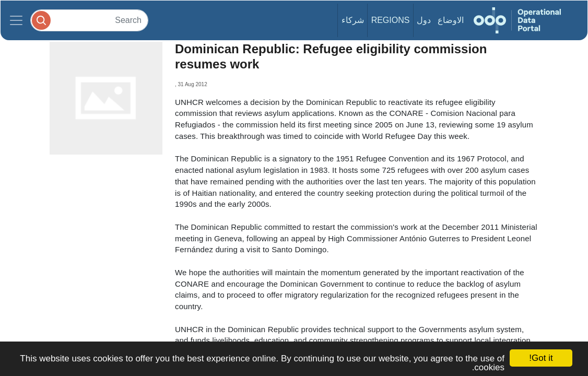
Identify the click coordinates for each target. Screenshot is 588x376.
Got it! (541, 358)
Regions (391, 20)
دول (424, 20)
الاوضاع (451, 20)
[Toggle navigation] (16, 20)
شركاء (353, 20)
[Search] (89, 20)
